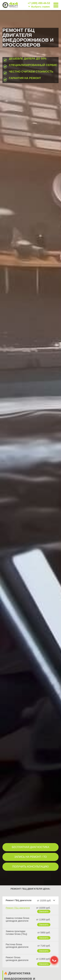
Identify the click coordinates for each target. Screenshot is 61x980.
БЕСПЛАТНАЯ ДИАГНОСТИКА (30, 847)
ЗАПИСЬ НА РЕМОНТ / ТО (31, 857)
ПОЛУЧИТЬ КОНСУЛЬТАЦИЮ (31, 867)
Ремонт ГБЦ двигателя (18, 908)
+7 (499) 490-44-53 (39, 3)
